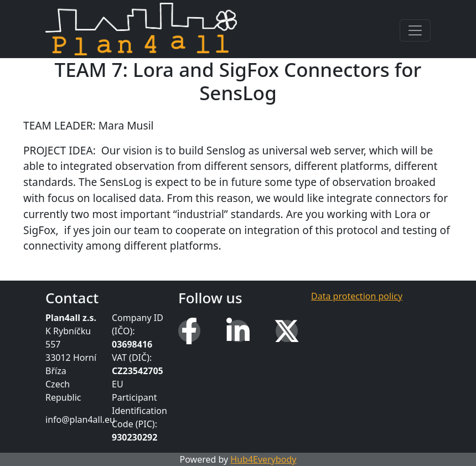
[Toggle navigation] (415, 30)
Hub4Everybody (263, 459)
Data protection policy (357, 296)
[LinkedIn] (238, 331)
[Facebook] (189, 331)
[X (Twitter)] (287, 331)
